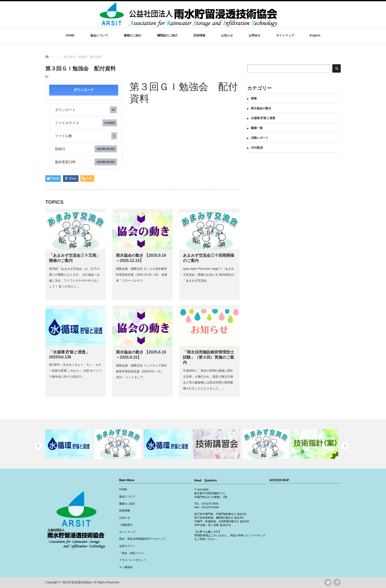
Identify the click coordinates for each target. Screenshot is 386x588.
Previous (39, 446)
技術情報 (199, 35)
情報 (254, 98)
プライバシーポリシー (133, 560)
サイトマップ (285, 35)
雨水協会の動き (261, 108)
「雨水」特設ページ (131, 553)
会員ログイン (127, 546)
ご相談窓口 (126, 525)
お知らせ (227, 35)
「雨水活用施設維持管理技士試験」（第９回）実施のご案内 (209, 357)
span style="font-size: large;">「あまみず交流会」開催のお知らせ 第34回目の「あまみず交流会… (209, 275)
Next (345, 446)
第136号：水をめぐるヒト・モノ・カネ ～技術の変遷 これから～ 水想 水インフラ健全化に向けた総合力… (77, 371)
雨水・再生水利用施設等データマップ (142, 539)
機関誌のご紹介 (167, 35)
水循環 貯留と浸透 (263, 118)
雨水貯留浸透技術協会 (77, 582)
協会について (99, 35)
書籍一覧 (257, 128)
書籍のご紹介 (133, 35)
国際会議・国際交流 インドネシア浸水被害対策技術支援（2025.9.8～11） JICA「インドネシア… (141, 371)
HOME (70, 35)
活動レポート (260, 138)
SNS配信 (257, 148)
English (315, 35)
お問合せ (255, 35)
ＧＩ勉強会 (126, 567)
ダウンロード (84, 90)
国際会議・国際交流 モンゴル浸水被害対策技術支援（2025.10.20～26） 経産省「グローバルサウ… (142, 275)
